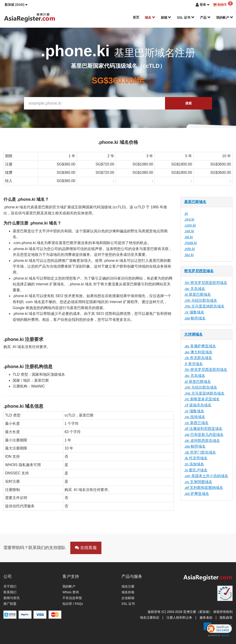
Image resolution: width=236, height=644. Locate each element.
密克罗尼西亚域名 (199, 271)
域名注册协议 (150, 617)
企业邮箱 (128, 598)
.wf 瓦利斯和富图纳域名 (204, 488)
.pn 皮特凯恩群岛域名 (202, 441)
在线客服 (86, 548)
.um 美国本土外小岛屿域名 (206, 476)
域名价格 (128, 592)
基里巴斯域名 (195, 202)
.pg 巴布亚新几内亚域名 (204, 435)
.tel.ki (188, 237)
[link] (218, 629)
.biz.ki (189, 255)
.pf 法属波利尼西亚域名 (203, 429)
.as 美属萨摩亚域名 (200, 346)
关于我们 (10, 586)
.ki (186, 214)
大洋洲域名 (193, 334)
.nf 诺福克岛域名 (198, 405)
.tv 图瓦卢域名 (196, 470)
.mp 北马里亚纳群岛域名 (204, 306)
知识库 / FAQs (73, 604)
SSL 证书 (186, 18)
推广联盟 (10, 604)
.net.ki (189, 231)
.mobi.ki (190, 243)
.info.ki (189, 249)
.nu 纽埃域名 (195, 417)
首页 (136, 17)
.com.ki (190, 225)
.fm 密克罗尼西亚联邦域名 (206, 283)
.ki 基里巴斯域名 (198, 294)
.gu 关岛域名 (195, 289)
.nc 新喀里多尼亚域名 (202, 399)
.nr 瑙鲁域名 (194, 312)
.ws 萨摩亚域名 (197, 494)
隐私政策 (226, 617)
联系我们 (10, 592)
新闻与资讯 (12, 598)
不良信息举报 (72, 598)
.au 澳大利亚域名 (198, 352)
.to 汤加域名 (194, 464)
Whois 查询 (71, 592)
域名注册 (128, 586)
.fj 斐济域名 (193, 364)
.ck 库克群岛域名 (198, 358)
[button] (16, 5)
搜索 (189, 103)
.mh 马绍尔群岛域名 (201, 300)
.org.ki (189, 219)
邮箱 (166, 18)
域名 (150, 18)
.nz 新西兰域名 (196, 423)
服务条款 (206, 617)
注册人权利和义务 (179, 617)
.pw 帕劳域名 (195, 318)
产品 (205, 18)
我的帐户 (225, 18)
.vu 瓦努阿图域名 (198, 482)
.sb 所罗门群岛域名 (200, 452)
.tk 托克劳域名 (196, 458)
